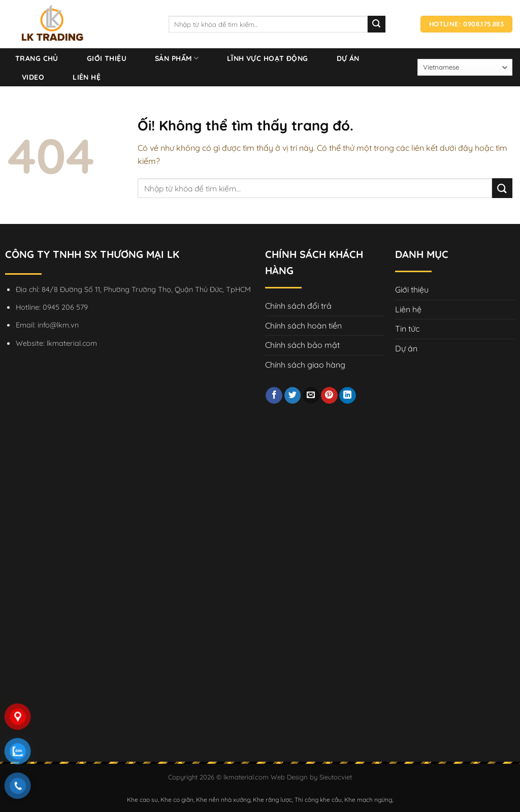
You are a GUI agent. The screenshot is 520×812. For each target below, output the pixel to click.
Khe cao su (142, 800)
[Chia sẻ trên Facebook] (274, 396)
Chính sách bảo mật (302, 345)
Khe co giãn (177, 800)
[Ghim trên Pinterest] (329, 396)
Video (33, 77)
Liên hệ (87, 77)
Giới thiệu (107, 58)
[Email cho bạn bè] (311, 396)
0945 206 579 (65, 307)
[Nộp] (502, 188)
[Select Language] (465, 67)
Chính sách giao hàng (305, 365)
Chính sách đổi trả (298, 306)
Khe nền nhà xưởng (223, 800)
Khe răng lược (272, 800)
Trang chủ (37, 58)
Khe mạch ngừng (368, 800)
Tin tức (407, 329)
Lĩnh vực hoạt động (268, 58)
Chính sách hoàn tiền (303, 326)
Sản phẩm (177, 58)
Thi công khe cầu (318, 800)
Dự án (348, 58)
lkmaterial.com (72, 343)
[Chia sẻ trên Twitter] (293, 396)
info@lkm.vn (58, 325)
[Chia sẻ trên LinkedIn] (348, 396)
